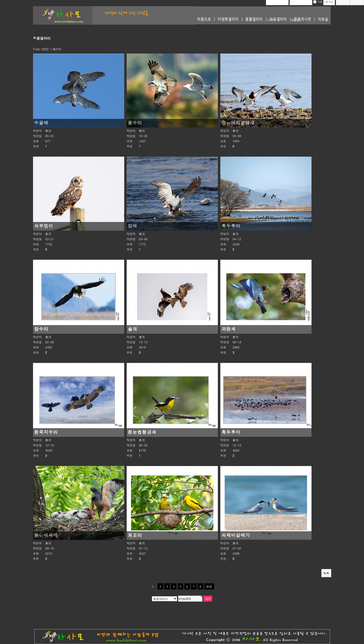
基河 (48, 131)
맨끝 (209, 586)
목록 (326, 573)
